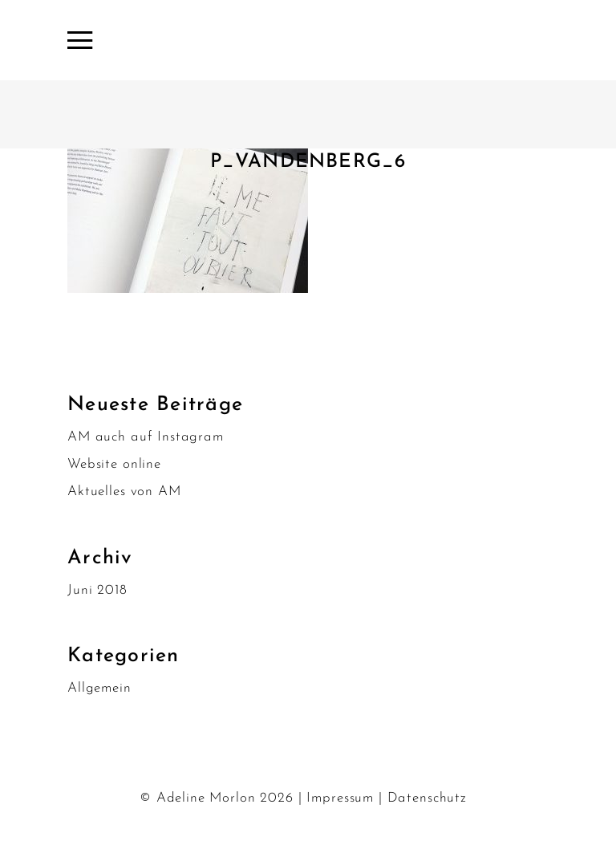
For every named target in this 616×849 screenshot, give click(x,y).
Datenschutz (427, 798)
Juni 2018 (97, 590)
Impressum (340, 798)
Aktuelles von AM (124, 492)
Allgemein (99, 688)
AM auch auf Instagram (146, 437)
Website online (114, 464)
